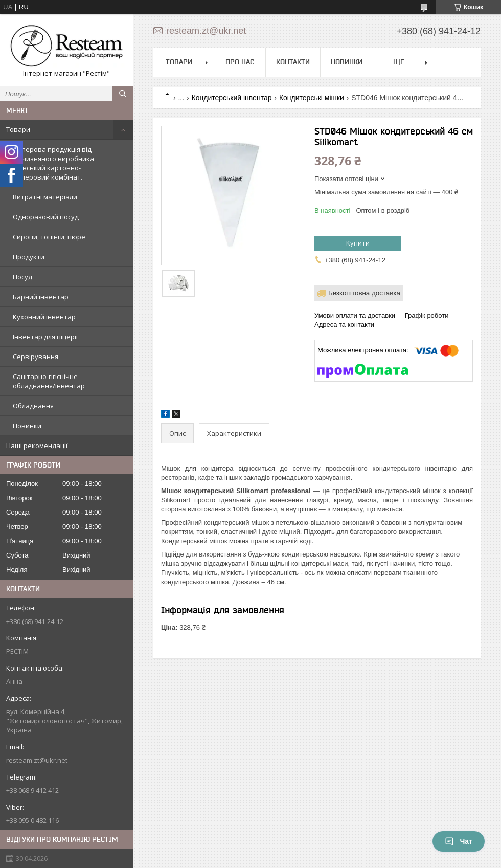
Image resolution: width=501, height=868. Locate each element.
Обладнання (33, 406)
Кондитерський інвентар (232, 98)
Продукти (29, 257)
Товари (18, 129)
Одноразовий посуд (46, 217)
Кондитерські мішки (312, 98)
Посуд (22, 277)
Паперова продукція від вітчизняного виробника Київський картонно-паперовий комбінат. (53, 163)
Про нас (240, 62)
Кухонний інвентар (44, 317)
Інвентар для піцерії (45, 337)
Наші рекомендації (37, 446)
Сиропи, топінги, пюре (49, 237)
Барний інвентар (41, 297)
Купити (358, 243)
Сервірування (36, 357)
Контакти (293, 62)
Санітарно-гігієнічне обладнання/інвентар (49, 381)
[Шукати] (123, 94)
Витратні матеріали (45, 197)
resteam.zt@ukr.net (37, 760)
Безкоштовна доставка (364, 293)
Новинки (27, 426)
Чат (459, 841)
